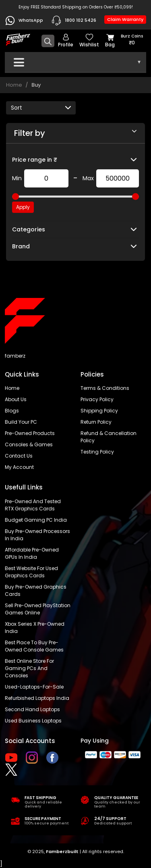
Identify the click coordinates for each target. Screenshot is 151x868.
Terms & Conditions (105, 388)
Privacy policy (97, 399)
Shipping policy (99, 411)
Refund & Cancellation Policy (109, 437)
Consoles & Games (29, 444)
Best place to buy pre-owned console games (34, 646)
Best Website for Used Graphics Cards (31, 572)
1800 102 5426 (74, 21)
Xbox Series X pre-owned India (35, 628)
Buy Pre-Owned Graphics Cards (36, 590)
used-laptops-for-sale (34, 687)
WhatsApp (24, 21)
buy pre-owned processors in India (37, 535)
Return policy (96, 422)
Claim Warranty (125, 19)
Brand (21, 246)
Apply (23, 207)
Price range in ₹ (35, 160)
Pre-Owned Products (30, 433)
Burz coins (132, 40)
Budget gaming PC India (36, 520)
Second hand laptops (32, 709)
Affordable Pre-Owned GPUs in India (32, 553)
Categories (29, 229)
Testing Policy (97, 452)
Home (14, 85)
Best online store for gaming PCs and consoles (29, 668)
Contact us (19, 456)
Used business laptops (33, 721)
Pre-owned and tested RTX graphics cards (33, 505)
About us (16, 399)
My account (19, 467)
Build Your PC (21, 422)
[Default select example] (41, 108)
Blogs (12, 411)
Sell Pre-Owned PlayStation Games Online (38, 609)
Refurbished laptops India (37, 698)
